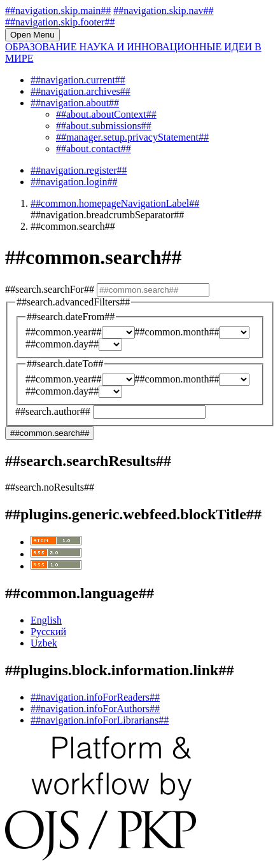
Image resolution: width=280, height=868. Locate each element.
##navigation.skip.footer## (60, 22)
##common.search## (50, 433)
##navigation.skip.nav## (163, 10)
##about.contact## (94, 149)
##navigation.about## (75, 103)
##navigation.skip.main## (58, 10)
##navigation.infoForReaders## (95, 697)
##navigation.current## (78, 80)
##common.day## (62, 344)
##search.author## (54, 411)
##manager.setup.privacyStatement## (132, 137)
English (46, 620)
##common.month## (177, 332)
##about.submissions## (104, 126)
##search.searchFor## (51, 289)
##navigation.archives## (80, 91)
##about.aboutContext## (106, 114)
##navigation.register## (79, 170)
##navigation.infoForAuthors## (95, 709)
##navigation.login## (74, 182)
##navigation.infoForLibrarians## (100, 720)
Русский (48, 632)
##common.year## (64, 332)
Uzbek (44, 643)
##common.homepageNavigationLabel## (115, 203)
